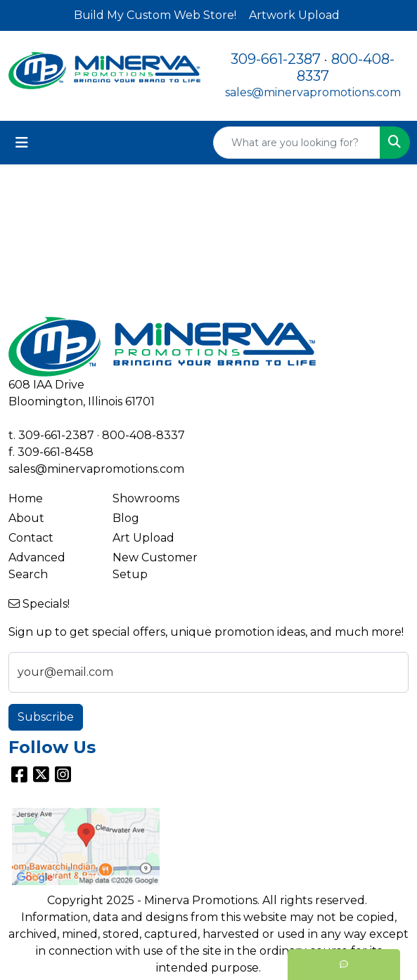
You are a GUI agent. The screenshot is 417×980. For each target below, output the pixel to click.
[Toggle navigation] (22, 143)
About (26, 518)
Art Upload (143, 538)
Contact (31, 538)
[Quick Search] (297, 143)
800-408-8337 (143, 435)
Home (26, 498)
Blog (126, 518)
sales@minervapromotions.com (313, 92)
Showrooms (146, 498)
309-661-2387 (276, 59)
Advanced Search (37, 566)
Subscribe (46, 717)
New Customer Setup (155, 566)
